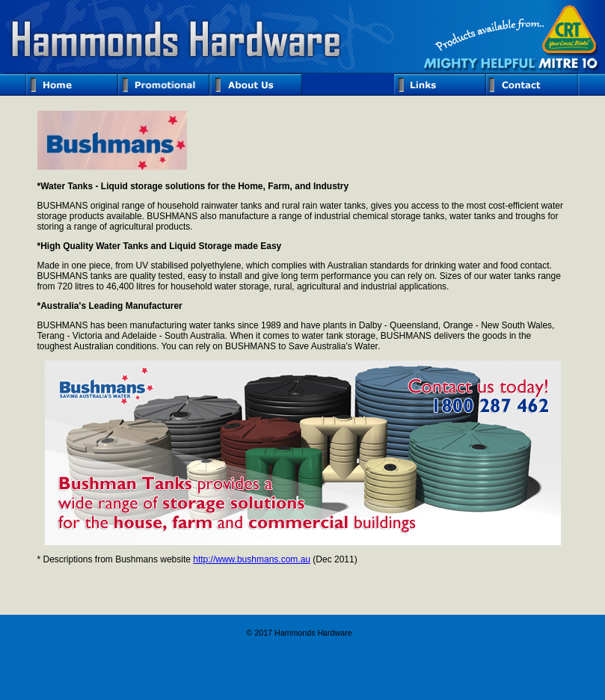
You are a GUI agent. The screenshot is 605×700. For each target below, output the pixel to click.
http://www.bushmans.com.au (252, 559)
